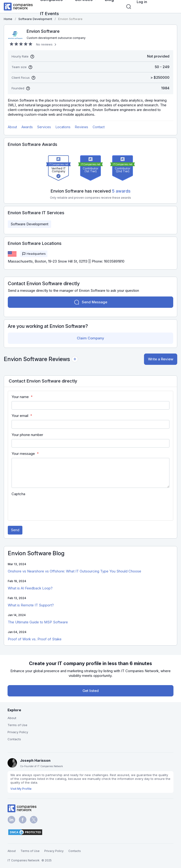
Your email (20, 416)
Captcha (18, 494)
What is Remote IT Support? (31, 605)
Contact (99, 127)
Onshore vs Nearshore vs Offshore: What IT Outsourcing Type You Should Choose (74, 571)
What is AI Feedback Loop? (30, 588)
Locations (63, 127)
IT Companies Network (24, 860)
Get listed (91, 691)
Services (44, 127)
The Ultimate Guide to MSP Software (38, 622)
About (12, 127)
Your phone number (27, 435)
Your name (20, 397)
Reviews (82, 127)
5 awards (121, 191)
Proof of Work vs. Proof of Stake (35, 639)
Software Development (29, 224)
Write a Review (161, 359)
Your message (23, 454)
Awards (27, 127)
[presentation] (47, 507)
